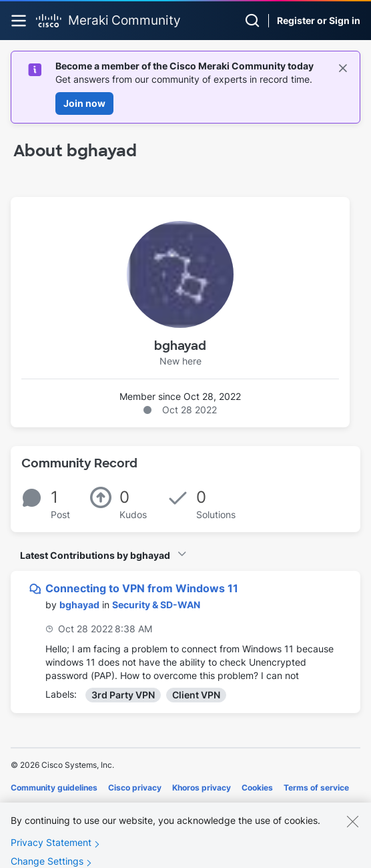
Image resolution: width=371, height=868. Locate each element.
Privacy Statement (51, 851)
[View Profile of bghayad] (79, 605)
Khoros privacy (202, 788)
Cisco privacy (135, 788)
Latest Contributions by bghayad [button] (95, 555)
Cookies (257, 788)
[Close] (352, 830)
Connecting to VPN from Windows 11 (142, 588)
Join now (84, 103)
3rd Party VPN (123, 695)
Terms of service (316, 788)
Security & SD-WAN (156, 605)
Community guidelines (54, 788)
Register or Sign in (319, 20)
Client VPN (196, 695)
